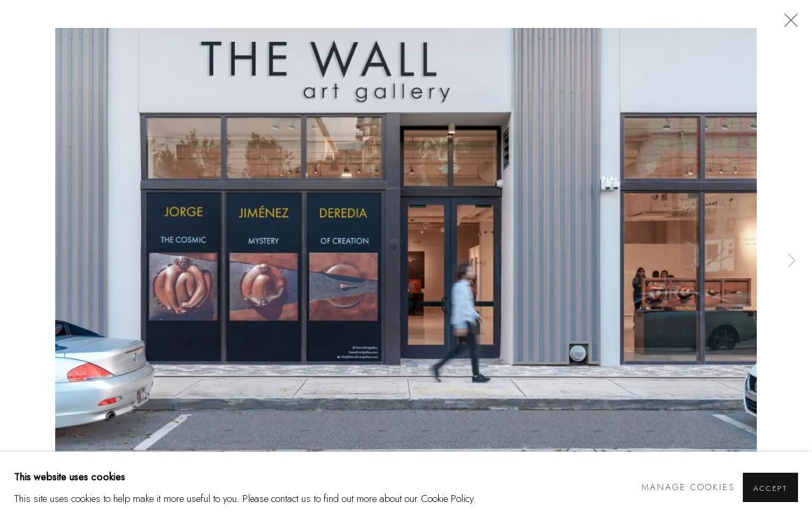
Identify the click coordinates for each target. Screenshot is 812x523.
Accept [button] (770, 488)
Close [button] (788, 24)
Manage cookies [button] (688, 487)
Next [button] (792, 261)
